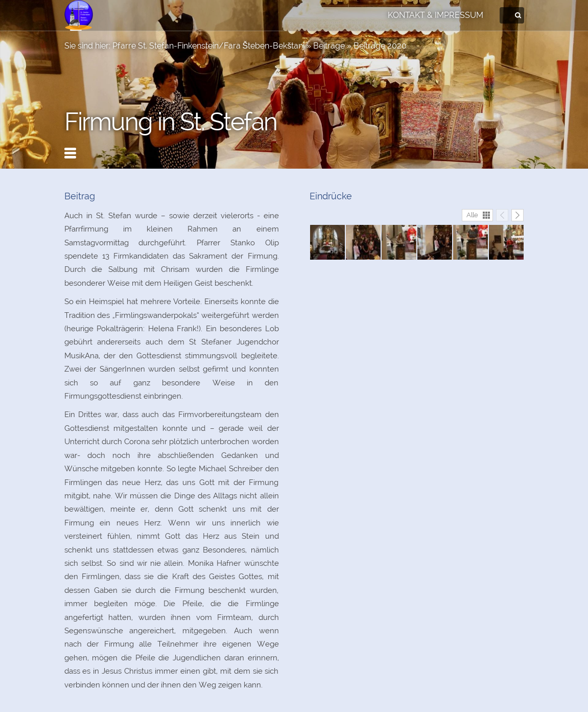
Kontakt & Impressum (436, 15)
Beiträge (329, 46)
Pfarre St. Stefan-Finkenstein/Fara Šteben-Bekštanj (209, 46)
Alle (472, 215)
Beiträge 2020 (380, 46)
